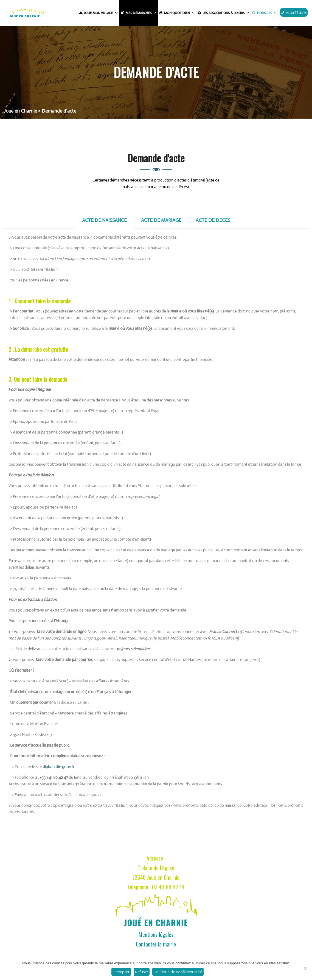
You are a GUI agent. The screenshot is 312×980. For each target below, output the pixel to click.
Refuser (142, 972)
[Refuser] (305, 968)
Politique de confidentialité (178, 972)
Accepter (121, 972)
